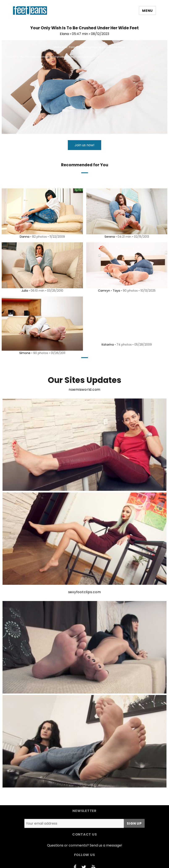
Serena (109, 237)
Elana (64, 34)
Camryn (103, 291)
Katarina (107, 345)
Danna (24, 237)
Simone (24, 353)
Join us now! (84, 145)
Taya (116, 291)
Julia (24, 291)
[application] (84, 87)
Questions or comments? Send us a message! (85, 845)
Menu (147, 11)
